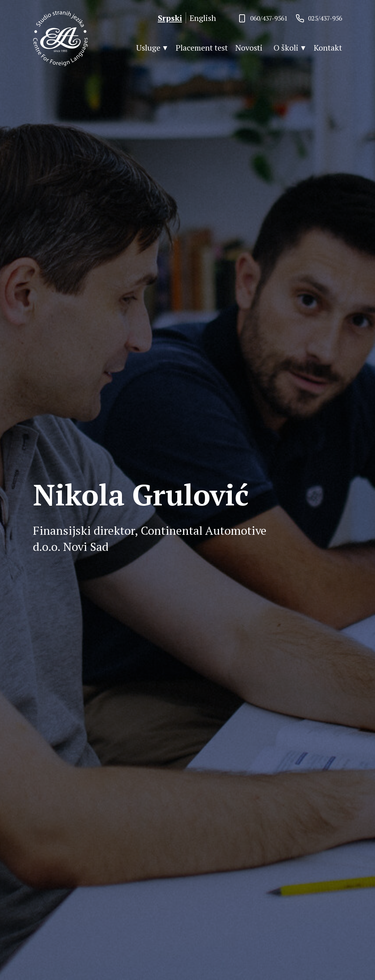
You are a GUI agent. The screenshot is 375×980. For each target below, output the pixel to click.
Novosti (249, 47)
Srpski (170, 18)
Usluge (148, 47)
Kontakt (328, 47)
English (203, 18)
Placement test (202, 47)
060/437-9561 (269, 18)
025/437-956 (325, 18)
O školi (286, 47)
